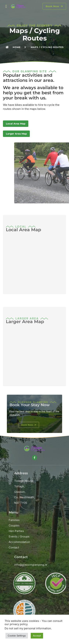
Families (39, 520)
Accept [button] (37, 636)
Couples (39, 525)
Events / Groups (44, 536)
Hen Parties (41, 531)
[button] (6, 6)
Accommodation (44, 542)
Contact (39, 547)
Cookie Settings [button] (17, 636)
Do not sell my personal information (28, 628)
